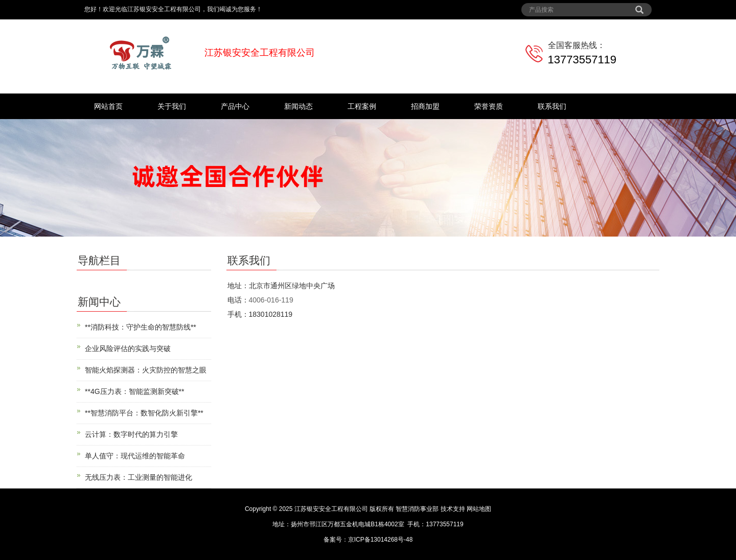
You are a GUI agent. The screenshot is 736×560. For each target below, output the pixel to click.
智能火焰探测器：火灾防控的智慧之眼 (146, 370)
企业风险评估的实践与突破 (128, 348)
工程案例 (362, 106)
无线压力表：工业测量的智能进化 (139, 477)
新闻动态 (298, 106)
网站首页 (108, 106)
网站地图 (479, 509)
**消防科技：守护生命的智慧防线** (141, 327)
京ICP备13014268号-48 (381, 540)
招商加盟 (425, 106)
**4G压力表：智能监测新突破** (134, 391)
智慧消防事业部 (417, 509)
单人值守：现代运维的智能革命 (135, 456)
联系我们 (552, 106)
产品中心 (235, 106)
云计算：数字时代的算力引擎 (131, 434)
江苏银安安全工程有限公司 (331, 509)
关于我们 (172, 106)
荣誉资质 (489, 106)
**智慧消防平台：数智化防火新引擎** (144, 413)
